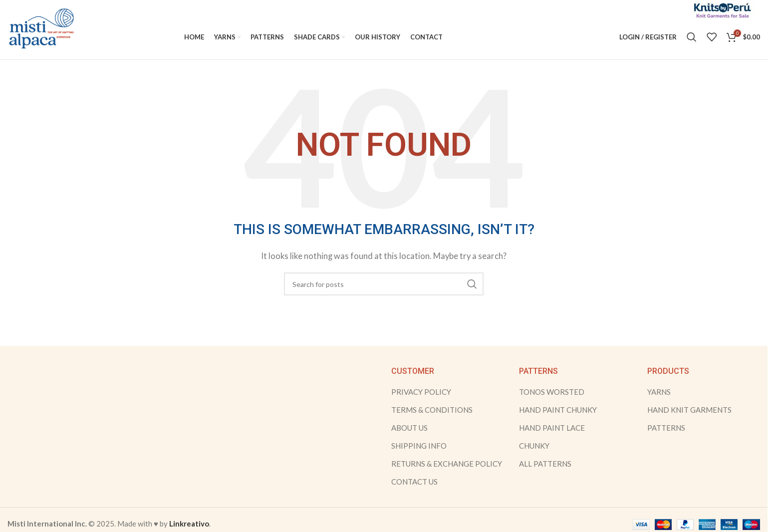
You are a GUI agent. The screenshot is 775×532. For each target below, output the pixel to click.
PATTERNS (666, 428)
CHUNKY (534, 446)
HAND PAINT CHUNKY (558, 410)
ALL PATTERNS (545, 464)
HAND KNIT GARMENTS (689, 410)
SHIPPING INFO (419, 446)
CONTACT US (414, 482)
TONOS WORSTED (552, 392)
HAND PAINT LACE (552, 428)
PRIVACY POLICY (421, 392)
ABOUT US (409, 428)
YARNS (659, 392)
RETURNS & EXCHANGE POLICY (447, 464)
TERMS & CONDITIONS (432, 410)
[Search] (692, 37)
